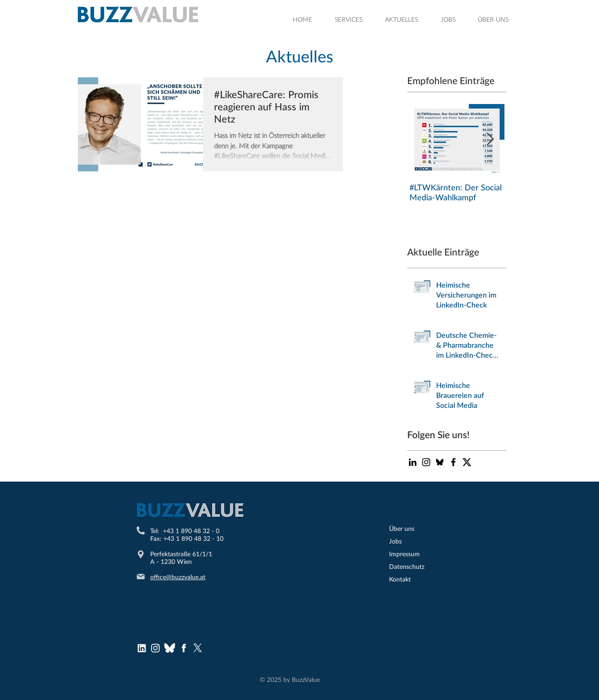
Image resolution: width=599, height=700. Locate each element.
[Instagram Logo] (156, 648)
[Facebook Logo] (184, 648)
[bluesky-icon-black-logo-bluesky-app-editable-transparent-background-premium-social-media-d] (440, 462)
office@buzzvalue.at (178, 577)
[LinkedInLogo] (142, 648)
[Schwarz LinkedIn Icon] (413, 462)
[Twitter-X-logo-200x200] (467, 462)
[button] (349, 19)
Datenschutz (407, 566)
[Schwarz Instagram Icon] (426, 462)
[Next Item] (490, 140)
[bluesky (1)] (170, 648)
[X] (198, 648)
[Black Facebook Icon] (453, 462)
